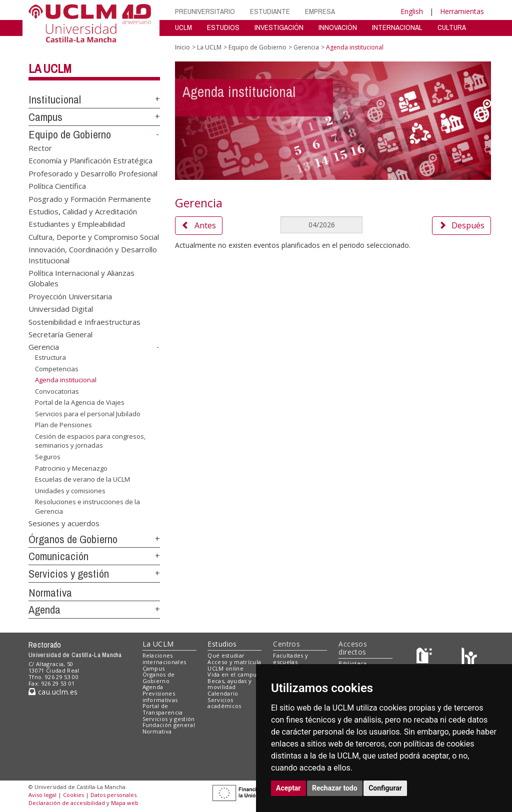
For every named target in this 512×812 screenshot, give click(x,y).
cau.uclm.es (53, 692)
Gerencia (44, 347)
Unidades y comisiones (70, 491)
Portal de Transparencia (163, 709)
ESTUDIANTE (270, 11)
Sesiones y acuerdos (64, 523)
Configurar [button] (385, 788)
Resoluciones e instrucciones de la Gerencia (87, 506)
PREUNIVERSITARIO (205, 11)
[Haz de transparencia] (426, 658)
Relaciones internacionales (164, 659)
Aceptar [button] (288, 788)
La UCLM (50, 68)
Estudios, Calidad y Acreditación (83, 211)
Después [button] (461, 225)
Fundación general (169, 725)
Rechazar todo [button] (335, 788)
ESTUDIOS (223, 27)
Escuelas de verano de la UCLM (82, 479)
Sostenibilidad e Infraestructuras (84, 321)
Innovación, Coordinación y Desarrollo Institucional (93, 255)
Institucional (55, 99)
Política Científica (57, 186)
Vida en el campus (233, 674)
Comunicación (58, 556)
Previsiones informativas (160, 697)
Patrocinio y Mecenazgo (71, 468)
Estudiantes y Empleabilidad (77, 224)
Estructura (50, 357)
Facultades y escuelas (290, 659)
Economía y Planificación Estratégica (90, 160)
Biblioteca (352, 663)
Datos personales (113, 795)
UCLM (183, 27)
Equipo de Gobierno (70, 134)
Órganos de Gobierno (73, 539)
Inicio (182, 47)
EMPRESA (320, 11)
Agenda (44, 610)
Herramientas (462, 11)
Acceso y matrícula (234, 662)
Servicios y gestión (69, 574)
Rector (40, 147)
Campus (45, 117)
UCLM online (225, 668)
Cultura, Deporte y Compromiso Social (94, 236)
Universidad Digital (61, 309)
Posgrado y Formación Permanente (90, 198)
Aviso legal (42, 795)
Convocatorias (57, 391)
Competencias (57, 368)
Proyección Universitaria (70, 296)
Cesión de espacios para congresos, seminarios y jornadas (90, 441)
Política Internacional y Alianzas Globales (81, 278)
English (412, 11)
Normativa (50, 593)
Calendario (223, 693)
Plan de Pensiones (63, 425)
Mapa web (125, 803)
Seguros (48, 457)
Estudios (222, 644)
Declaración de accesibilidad (67, 803)
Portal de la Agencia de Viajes (80, 402)
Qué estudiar (226, 655)
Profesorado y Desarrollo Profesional (93, 173)
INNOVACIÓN (338, 27)
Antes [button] (199, 225)
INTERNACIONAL (397, 27)
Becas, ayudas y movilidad (229, 684)
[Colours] (469, 658)
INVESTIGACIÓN (279, 27)
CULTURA (452, 27)
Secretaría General (60, 334)
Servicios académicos (224, 703)
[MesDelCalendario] (321, 225)
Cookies (73, 795)
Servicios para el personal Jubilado (88, 414)
